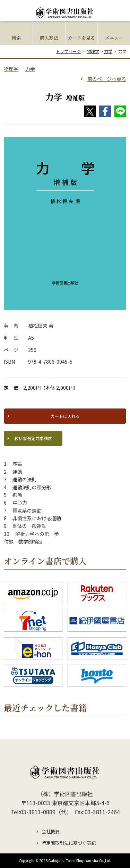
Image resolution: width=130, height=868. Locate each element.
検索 (16, 38)
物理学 (93, 51)
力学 (108, 51)
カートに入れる (65, 416)
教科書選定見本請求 (33, 438)
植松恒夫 (38, 326)
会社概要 (51, 831)
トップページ (68, 51)
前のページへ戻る (107, 79)
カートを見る (81, 38)
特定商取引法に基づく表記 (69, 843)
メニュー (114, 38)
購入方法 (49, 38)
